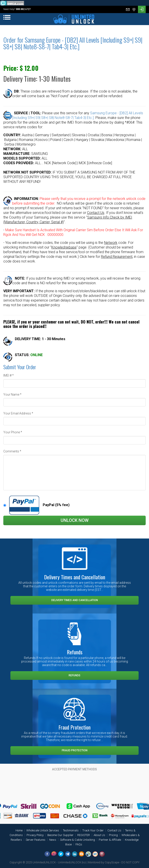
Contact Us (114, 830)
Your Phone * (13, 432)
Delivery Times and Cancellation (75, 600)
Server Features (36, 840)
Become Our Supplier (60, 835)
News (53, 840)
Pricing (113, 835)
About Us (99, 835)
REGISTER (84, 835)
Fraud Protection (75, 750)
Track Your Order (93, 830)
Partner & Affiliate (110, 840)
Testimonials (71, 830)
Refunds (74, 675)
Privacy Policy (35, 835)
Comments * (12, 451)
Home (19, 830)
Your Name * (12, 395)
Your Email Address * (18, 413)
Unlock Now (75, 520)
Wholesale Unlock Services (43, 830)
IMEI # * (9, 375)
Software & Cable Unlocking (77, 840)
